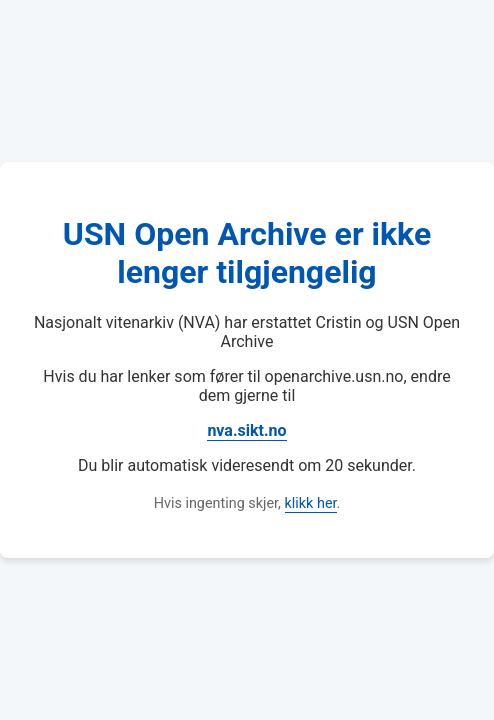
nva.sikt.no (246, 430)
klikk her (311, 503)
